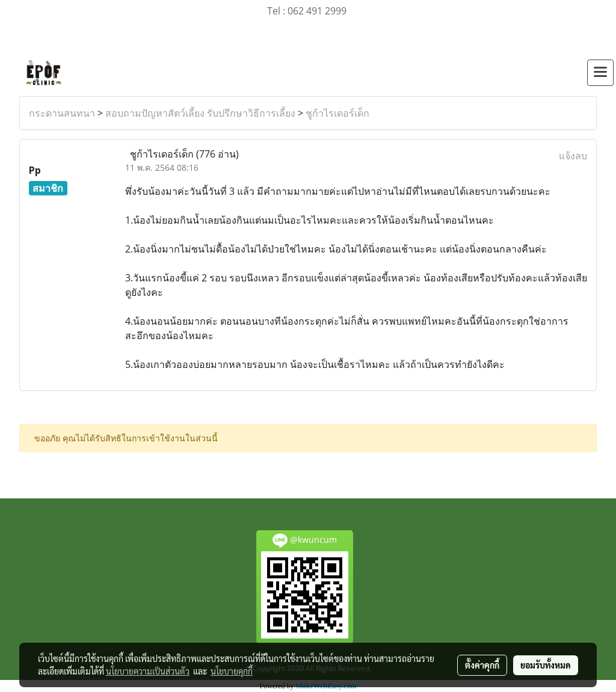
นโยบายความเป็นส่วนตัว (148, 671)
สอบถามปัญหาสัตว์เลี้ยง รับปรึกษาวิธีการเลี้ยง (200, 113)
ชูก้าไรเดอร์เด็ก (337, 113)
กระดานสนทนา (62, 113)
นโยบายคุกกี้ (232, 671)
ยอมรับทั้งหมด (546, 665)
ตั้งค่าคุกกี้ (482, 665)
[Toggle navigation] (600, 73)
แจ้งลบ (573, 156)
